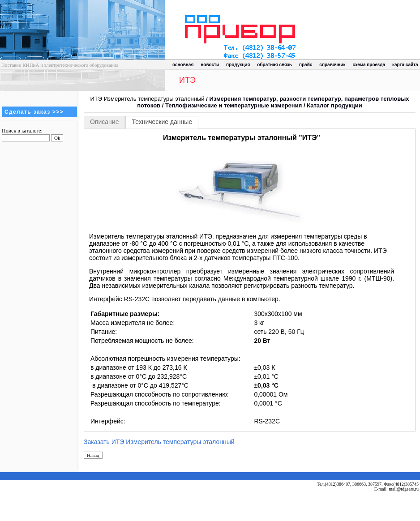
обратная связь (274, 65)
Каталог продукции (334, 105)
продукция (238, 65)
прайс (306, 65)
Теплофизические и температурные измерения (234, 105)
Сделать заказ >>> (34, 112)
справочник (332, 65)
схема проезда (369, 65)
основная (183, 65)
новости (210, 65)
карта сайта (405, 65)
